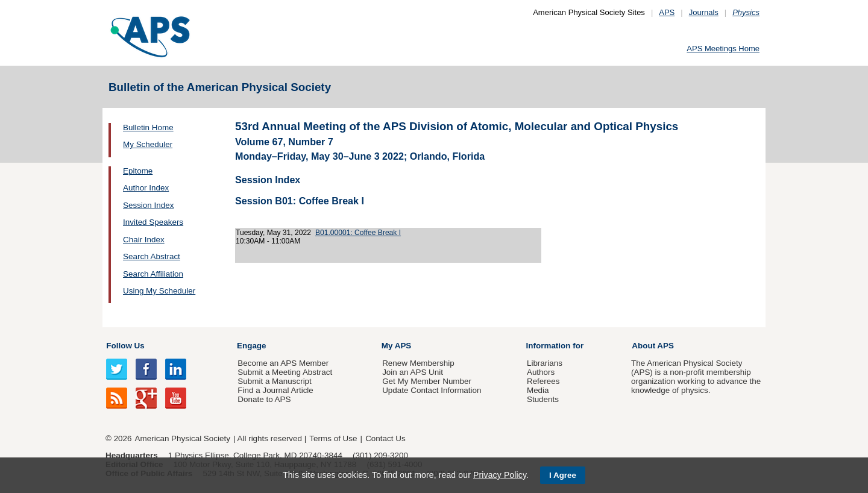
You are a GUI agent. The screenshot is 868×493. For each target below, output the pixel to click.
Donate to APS (264, 399)
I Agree (563, 475)
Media (538, 390)
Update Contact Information (432, 390)
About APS (653, 346)
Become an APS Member (283, 363)
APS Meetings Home (723, 49)
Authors (541, 372)
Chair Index (144, 240)
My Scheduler (148, 144)
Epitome (138, 171)
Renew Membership (418, 363)
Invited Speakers (153, 222)
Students (543, 399)
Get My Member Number (427, 381)
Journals (704, 12)
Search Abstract (152, 256)
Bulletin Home (148, 127)
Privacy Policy (500, 475)
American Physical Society (183, 438)
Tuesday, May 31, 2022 (273, 233)
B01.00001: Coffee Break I (358, 233)
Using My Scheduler (159, 291)
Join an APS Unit (413, 372)
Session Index (148, 205)
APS (667, 12)
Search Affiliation (153, 274)
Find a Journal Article (275, 390)
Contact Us (385, 438)
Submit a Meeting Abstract (285, 372)
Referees (543, 381)
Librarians (545, 363)
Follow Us (125, 346)
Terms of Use (333, 438)
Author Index (146, 188)
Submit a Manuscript (274, 381)
